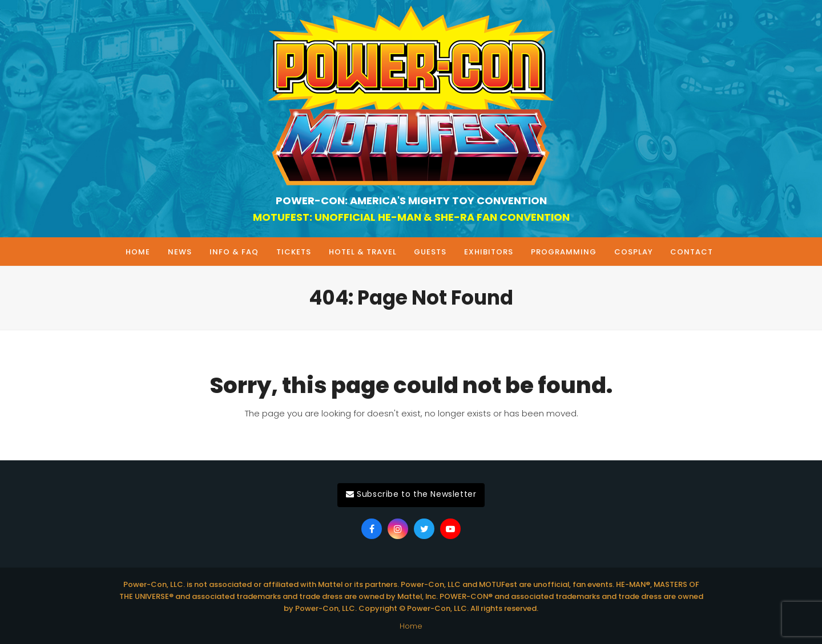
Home (411, 626)
